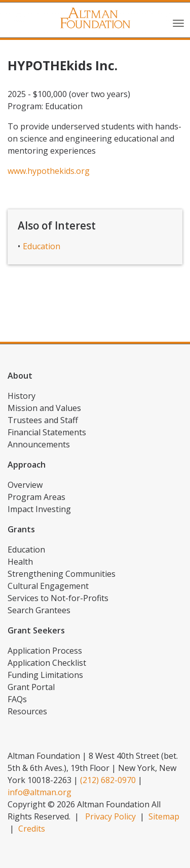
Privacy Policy (110, 816)
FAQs (17, 699)
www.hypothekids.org (49, 171)
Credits (32, 829)
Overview (25, 485)
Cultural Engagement (48, 586)
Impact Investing (39, 509)
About (20, 376)
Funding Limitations (45, 675)
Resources (27, 711)
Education (42, 246)
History (22, 396)
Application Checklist (47, 663)
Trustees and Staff (43, 420)
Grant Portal (31, 687)
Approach (27, 465)
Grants (21, 529)
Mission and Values (44, 408)
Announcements (39, 444)
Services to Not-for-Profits (58, 598)
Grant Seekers (36, 630)
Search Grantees (39, 610)
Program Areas (36, 497)
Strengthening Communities (62, 574)
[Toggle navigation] (178, 22)
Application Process (45, 651)
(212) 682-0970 (108, 780)
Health (20, 562)
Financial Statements (47, 432)
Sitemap (164, 816)
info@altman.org (40, 792)
